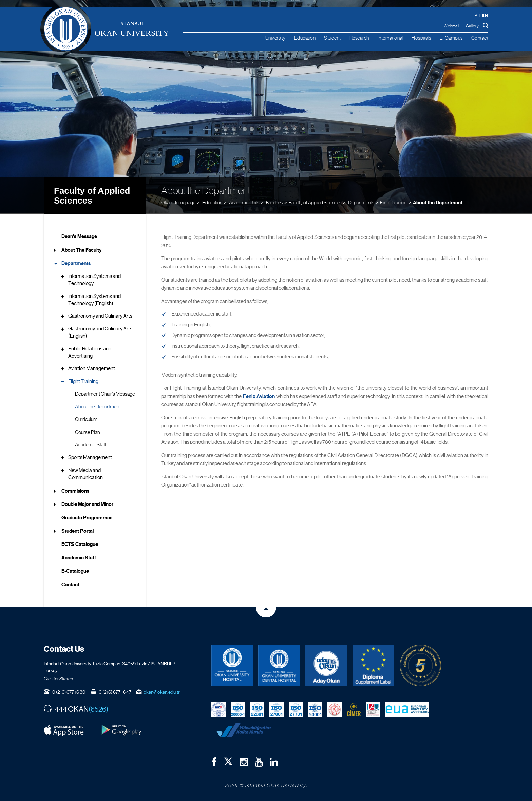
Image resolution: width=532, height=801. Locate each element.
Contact (480, 38)
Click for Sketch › (59, 677)
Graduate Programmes (87, 516)
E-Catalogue (75, 570)
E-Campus (451, 38)
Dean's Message (79, 235)
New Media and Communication (85, 472)
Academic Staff (91, 443)
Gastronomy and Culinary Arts (100, 314)
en (485, 15)
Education (305, 38)
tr (474, 16)
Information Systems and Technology (94, 278)
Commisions (75, 489)
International (391, 38)
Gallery (472, 26)
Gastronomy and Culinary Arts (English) (100, 331)
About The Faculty (81, 249)
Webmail (452, 26)
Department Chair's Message (105, 393)
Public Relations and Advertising (90, 351)
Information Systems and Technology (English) (94, 298)
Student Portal (78, 530)
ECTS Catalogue (80, 543)
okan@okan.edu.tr (162, 691)
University (275, 38)
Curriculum (86, 418)
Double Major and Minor (87, 503)
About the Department (438, 201)
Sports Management (90, 456)
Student (332, 38)
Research (359, 38)
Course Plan (88, 431)
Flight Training (393, 201)
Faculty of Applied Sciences (92, 194)
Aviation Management (92, 367)
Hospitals (421, 38)
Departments (76, 262)
